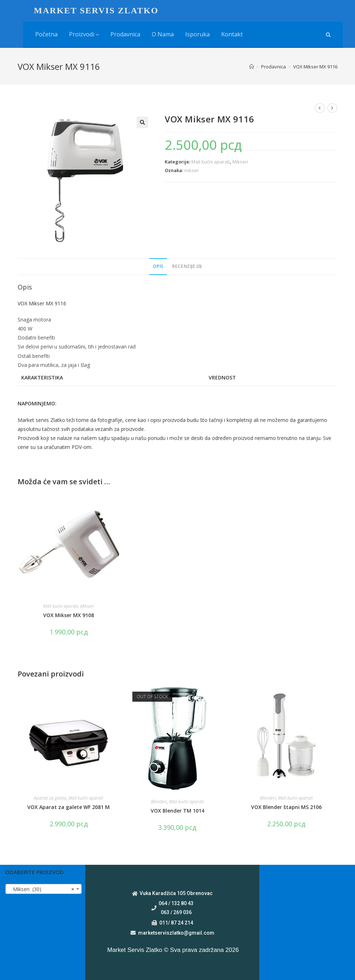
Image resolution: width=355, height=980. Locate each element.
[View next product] (332, 108)
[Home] (252, 67)
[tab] (158, 267)
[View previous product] (320, 108)
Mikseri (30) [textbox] (41, 889)
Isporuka (197, 34)
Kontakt (232, 34)
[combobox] (44, 889)
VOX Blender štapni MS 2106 (286, 807)
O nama (163, 34)
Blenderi (159, 802)
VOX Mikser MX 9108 (69, 615)
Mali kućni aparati (211, 162)
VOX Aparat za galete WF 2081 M (69, 807)
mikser (192, 170)
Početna (46, 34)
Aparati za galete (50, 798)
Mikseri (240, 162)
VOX (23, 303)
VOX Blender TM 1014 (177, 811)
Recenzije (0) (187, 266)
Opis (158, 266)
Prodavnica (125, 34)
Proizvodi (84, 34)
